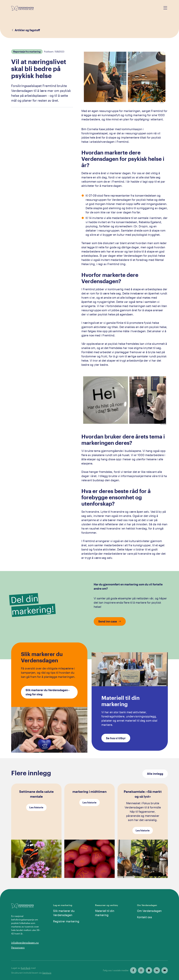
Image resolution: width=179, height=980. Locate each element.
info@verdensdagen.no (25, 943)
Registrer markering (66, 921)
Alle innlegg (155, 774)
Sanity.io (47, 973)
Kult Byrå (26, 968)
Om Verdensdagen (149, 911)
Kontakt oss (145, 917)
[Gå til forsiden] (22, 8)
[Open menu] (165, 8)
